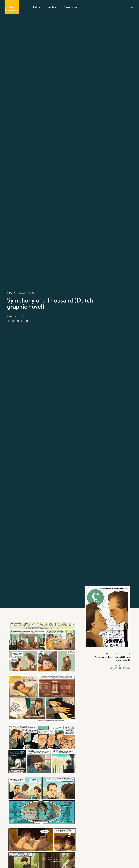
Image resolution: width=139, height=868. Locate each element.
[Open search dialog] (132, 7)
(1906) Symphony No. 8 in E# (21, 293)
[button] (9, 321)
